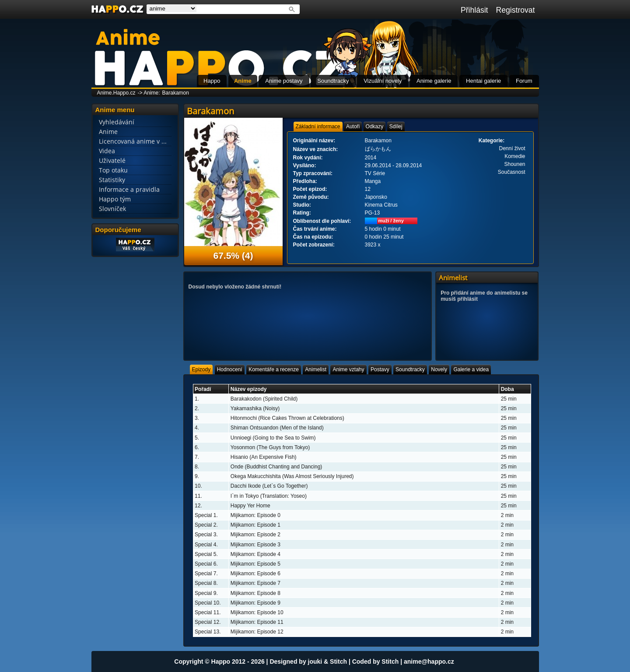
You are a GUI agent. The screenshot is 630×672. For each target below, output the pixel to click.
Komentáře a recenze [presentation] (274, 369)
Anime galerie (434, 81)
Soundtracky (333, 81)
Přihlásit (474, 10)
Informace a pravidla (129, 189)
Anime (243, 81)
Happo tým (115, 199)
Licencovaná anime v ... (133, 141)
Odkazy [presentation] (375, 127)
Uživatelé (112, 160)
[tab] (318, 127)
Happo (212, 81)
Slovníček (112, 209)
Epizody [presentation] (201, 369)
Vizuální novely (383, 81)
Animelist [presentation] (316, 369)
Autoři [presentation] (353, 127)
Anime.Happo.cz (116, 93)
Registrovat (516, 10)
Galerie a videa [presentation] (471, 369)
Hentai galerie (483, 81)
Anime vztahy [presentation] (348, 369)
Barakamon (176, 93)
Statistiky (112, 180)
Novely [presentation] (439, 369)
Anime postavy (284, 81)
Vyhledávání (117, 122)
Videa (107, 151)
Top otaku (113, 170)
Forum (524, 81)
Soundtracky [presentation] (410, 369)
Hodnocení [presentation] (230, 369)
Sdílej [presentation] (396, 127)
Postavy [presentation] (380, 369)
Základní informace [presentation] (318, 127)
